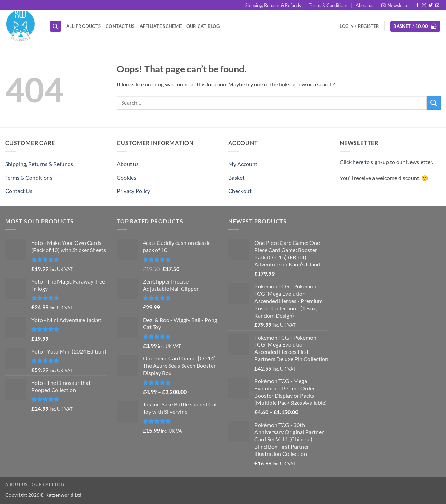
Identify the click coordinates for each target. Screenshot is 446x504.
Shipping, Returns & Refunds (273, 5)
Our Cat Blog (203, 26)
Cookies (126, 177)
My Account (243, 164)
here (358, 162)
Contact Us (120, 26)
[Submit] (434, 103)
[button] (396, 5)
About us (365, 5)
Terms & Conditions (328, 5)
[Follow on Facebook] (417, 6)
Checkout (240, 191)
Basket (236, 177)
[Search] (55, 26)
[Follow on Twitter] (431, 6)
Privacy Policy (133, 191)
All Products (83, 26)
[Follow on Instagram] (424, 6)
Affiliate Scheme (161, 26)
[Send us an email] (437, 6)
